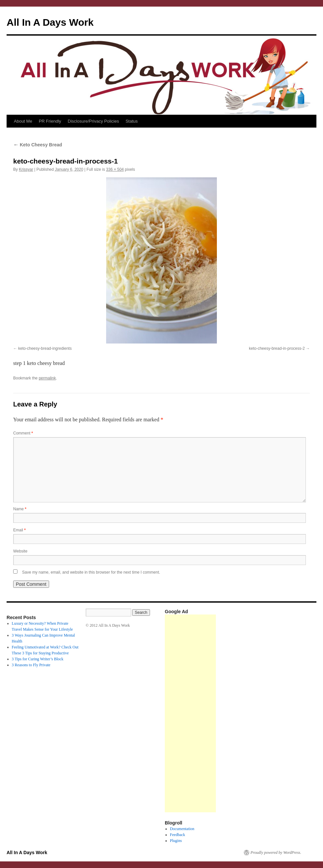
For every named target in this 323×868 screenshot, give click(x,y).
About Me (23, 121)
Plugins (176, 841)
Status (132, 121)
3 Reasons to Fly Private (31, 665)
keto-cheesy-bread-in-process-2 (277, 348)
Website (20, 551)
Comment (23, 433)
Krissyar (26, 169)
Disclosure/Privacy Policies (93, 121)
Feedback (178, 835)
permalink (47, 378)
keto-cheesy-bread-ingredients (45, 348)
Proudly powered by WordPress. (276, 853)
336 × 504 (115, 169)
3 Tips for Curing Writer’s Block (38, 659)
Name (20, 509)
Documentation (182, 829)
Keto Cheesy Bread (38, 145)
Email (19, 530)
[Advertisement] (190, 713)
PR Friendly (50, 121)
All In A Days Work (50, 22)
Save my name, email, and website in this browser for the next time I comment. (91, 572)
